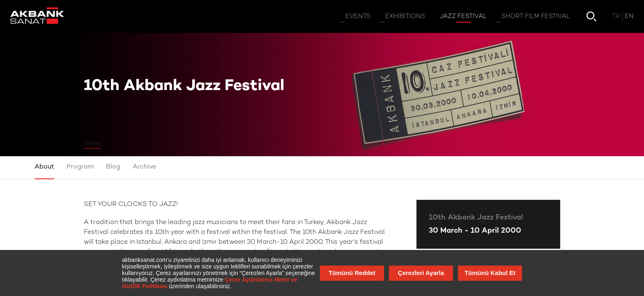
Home (93, 143)
